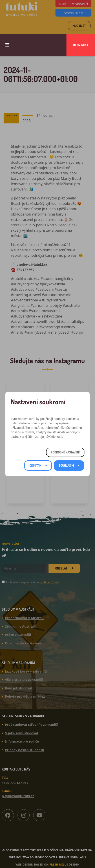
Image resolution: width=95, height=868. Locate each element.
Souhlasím (66, 465)
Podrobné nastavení (65, 452)
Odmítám (35, 465)
